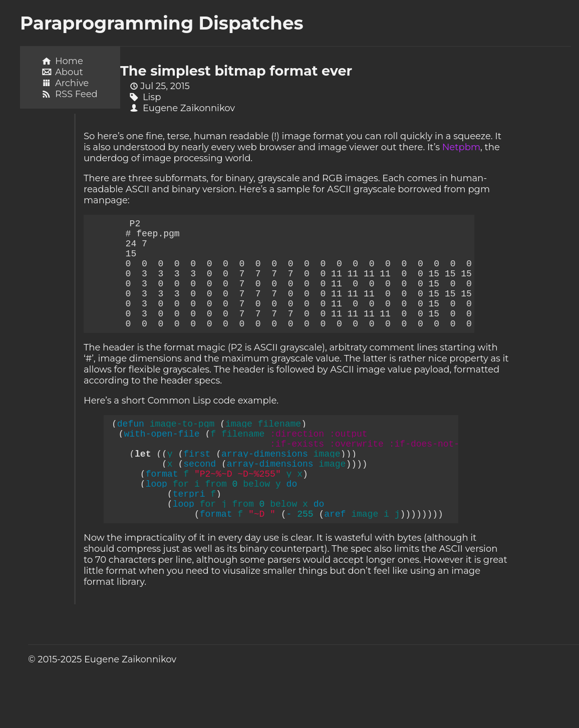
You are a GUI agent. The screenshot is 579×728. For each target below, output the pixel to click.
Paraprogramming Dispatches (162, 23)
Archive (72, 83)
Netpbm (461, 147)
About (69, 72)
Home (69, 61)
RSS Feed (76, 94)
